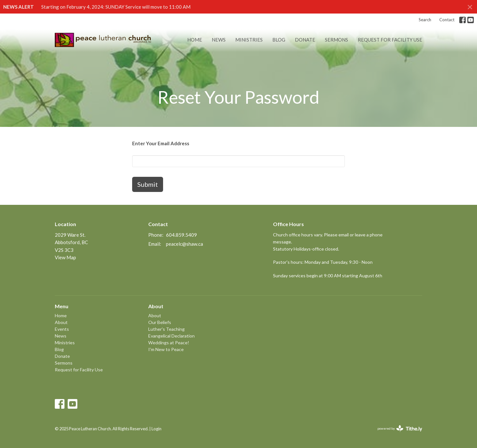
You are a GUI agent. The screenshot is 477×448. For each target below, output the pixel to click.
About (61, 322)
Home (195, 40)
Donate (305, 40)
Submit (148, 184)
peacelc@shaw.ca (185, 244)
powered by (400, 429)
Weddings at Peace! (169, 343)
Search (425, 20)
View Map (65, 257)
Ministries (249, 40)
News (219, 40)
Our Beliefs (160, 322)
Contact (447, 20)
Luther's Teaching (166, 329)
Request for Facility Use (390, 40)
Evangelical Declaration (171, 336)
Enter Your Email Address (161, 143)
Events (62, 329)
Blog (279, 40)
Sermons (336, 40)
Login (156, 429)
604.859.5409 (181, 235)
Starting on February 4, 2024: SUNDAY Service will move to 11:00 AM (116, 7)
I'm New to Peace (166, 349)
